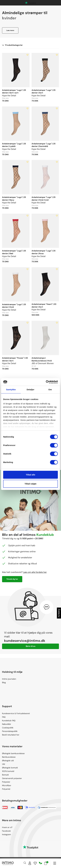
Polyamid (6, 789)
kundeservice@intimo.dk (25, 641)
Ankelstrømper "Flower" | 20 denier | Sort (15, 359)
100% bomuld (8, 771)
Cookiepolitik (8, 728)
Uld (4, 764)
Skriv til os (31, 646)
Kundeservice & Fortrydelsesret (16, 713)
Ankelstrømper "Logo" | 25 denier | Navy (14, 199)
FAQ (4, 717)
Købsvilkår (7, 724)
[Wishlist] (35, 863)
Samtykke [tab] (11, 389)
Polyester (6, 782)
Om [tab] (50, 389)
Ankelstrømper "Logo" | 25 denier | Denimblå (44, 145)
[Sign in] (30, 863)
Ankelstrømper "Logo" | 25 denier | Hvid (14, 306)
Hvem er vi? (7, 827)
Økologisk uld (8, 761)
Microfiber (7, 785)
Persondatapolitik (10, 731)
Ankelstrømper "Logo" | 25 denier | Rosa (44, 252)
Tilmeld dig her (12, 579)
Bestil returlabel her (11, 735)
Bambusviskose (9, 757)
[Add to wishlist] (27, 55)
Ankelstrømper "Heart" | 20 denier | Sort (44, 305)
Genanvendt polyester (12, 778)
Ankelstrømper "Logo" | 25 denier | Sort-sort (14, 91)
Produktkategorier (12, 45)
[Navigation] (55, 863)
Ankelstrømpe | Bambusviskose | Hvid (42, 359)
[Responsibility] (41, 863)
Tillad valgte (31, 484)
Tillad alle (31, 475)
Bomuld (5, 775)
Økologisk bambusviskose (13, 753)
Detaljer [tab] (31, 389)
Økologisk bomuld (10, 768)
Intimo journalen (9, 679)
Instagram (6, 834)
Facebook (6, 831)
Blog (4, 682)
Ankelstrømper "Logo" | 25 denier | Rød (14, 252)
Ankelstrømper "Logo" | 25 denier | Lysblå (14, 145)
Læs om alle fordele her (35, 572)
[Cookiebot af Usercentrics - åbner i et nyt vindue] (46, 382)
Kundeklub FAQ (9, 721)
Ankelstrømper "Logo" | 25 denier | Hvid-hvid (44, 199)
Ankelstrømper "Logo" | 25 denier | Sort (44, 91)
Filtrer (59, 613)
